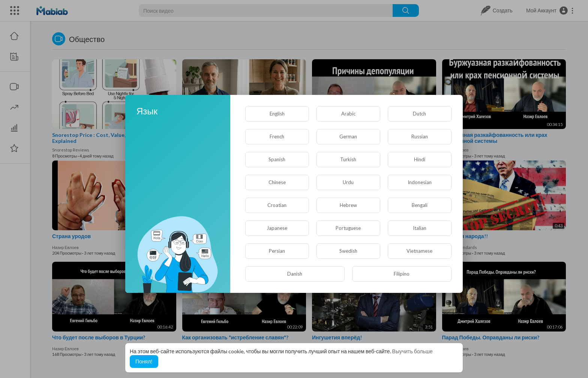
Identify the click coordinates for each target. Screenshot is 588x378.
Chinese (277, 182)
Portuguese (348, 228)
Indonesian (420, 182)
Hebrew (348, 205)
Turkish (348, 159)
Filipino (402, 274)
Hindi (420, 159)
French (277, 136)
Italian (420, 228)
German (348, 136)
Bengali (420, 205)
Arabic (348, 114)
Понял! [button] (144, 361)
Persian (277, 251)
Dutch (419, 114)
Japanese (277, 228)
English (277, 114)
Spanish (277, 159)
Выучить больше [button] (412, 351)
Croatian (277, 205)
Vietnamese (419, 251)
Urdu (348, 182)
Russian (420, 136)
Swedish (348, 251)
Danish (295, 274)
